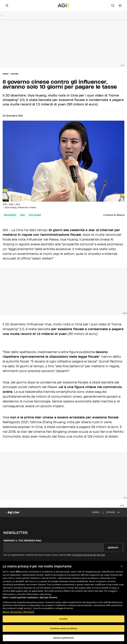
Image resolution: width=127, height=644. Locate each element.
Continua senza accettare (63, 628)
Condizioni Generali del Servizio (89, 555)
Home (6, 74)
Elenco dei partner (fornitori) (18, 612)
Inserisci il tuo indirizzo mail (23, 541)
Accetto (64, 619)
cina (22, 215)
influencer (10, 215)
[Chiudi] (122, 566)
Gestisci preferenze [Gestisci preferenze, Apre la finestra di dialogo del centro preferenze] (63, 638)
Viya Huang (35, 215)
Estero (15, 74)
